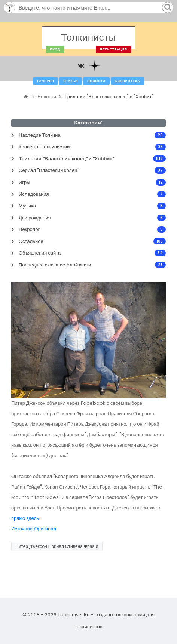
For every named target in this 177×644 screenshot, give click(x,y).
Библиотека (127, 81)
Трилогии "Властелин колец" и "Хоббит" (109, 97)
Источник (22, 529)
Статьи (71, 81)
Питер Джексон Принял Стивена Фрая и (57, 546)
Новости (96, 81)
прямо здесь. (26, 518)
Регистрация (113, 49)
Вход (55, 49)
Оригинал (45, 529)
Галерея (45, 81)
